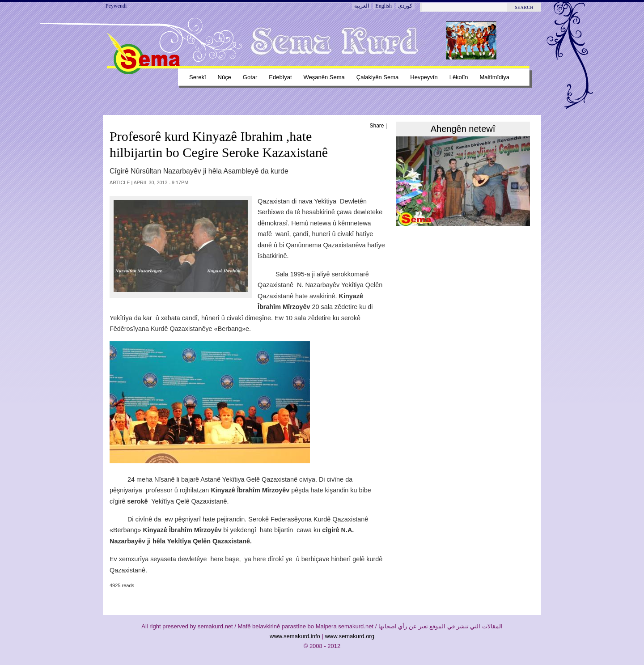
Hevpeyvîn (424, 77)
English (383, 6)
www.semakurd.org (350, 636)
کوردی (405, 6)
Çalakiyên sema (378, 77)
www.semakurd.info (295, 636)
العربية (362, 6)
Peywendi (116, 6)
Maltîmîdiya (495, 77)
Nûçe (225, 77)
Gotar (250, 77)
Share (377, 126)
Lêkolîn (459, 77)
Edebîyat (280, 77)
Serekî (198, 77)
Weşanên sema (324, 77)
